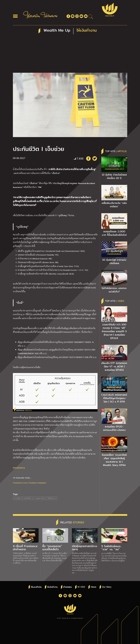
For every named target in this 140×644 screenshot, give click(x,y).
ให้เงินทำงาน (52, 498)
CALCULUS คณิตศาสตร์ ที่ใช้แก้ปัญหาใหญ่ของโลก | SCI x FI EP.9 (114, 398)
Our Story (107, 587)
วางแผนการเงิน (39, 498)
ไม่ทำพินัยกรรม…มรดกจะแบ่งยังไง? (114, 290)
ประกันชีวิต (28, 498)
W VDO (81, 587)
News (93, 587)
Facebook (17, 483)
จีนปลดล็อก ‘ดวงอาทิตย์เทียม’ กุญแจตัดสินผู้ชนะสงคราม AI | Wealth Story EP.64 (114, 460)
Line (25, 483)
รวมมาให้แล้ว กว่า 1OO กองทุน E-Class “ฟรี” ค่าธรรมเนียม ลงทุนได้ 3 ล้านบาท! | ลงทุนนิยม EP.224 (114, 331)
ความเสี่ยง (17, 498)
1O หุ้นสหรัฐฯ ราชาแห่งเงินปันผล (114, 261)
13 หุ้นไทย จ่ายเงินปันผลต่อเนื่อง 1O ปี (114, 176)
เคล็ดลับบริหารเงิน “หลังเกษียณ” (114, 205)
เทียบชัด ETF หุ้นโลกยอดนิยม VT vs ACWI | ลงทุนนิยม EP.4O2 (114, 366)
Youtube (32, 483)
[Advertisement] (70, 54)
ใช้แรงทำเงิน (36, 587)
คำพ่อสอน (68, 587)
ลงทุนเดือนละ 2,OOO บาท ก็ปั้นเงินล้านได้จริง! (114, 233)
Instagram (42, 483)
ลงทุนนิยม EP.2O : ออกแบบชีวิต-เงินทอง (114, 428)
